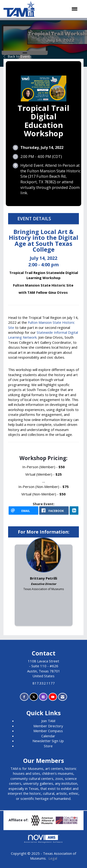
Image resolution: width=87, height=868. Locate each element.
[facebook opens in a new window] (54, 511)
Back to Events (18, 56)
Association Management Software (43, 839)
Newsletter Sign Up (48, 741)
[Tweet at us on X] (34, 697)
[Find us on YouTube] (53, 697)
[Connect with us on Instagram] (43, 697)
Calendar (48, 736)
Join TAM (48, 721)
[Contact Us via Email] (63, 697)
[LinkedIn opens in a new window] (74, 511)
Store (48, 746)
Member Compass (48, 731)
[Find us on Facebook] (24, 697)
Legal (53, 858)
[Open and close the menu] (58, 9)
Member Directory (48, 726)
